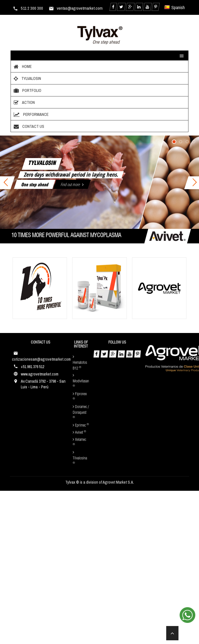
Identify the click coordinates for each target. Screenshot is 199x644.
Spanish (175, 7)
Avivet (79, 433)
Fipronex (80, 396)
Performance (30, 114)
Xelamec (79, 442)
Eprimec (81, 425)
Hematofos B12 (80, 363)
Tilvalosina (80, 457)
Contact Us (28, 126)
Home (22, 66)
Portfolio (27, 90)
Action (24, 102)
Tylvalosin (27, 78)
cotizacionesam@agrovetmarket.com (41, 359)
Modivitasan (81, 380)
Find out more (72, 184)
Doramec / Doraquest (81, 412)
